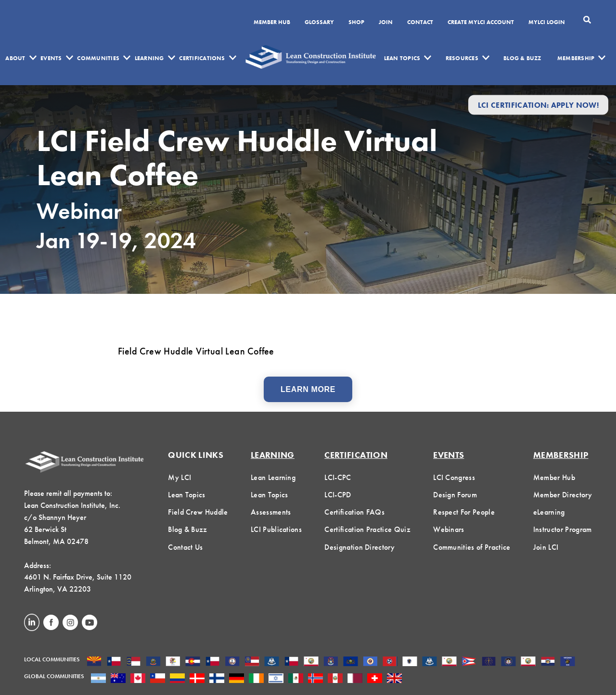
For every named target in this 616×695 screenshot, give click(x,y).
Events (51, 58)
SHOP (356, 23)
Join (386, 23)
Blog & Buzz (522, 58)
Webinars (449, 529)
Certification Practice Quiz (367, 529)
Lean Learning (273, 477)
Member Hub (272, 23)
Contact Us (185, 547)
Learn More (308, 389)
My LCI (180, 477)
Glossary (319, 23)
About (15, 58)
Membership (576, 58)
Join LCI (546, 547)
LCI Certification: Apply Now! (538, 105)
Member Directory (563, 495)
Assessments (271, 512)
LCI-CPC (338, 477)
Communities (98, 58)
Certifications (202, 58)
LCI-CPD (338, 495)
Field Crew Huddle (198, 512)
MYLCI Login (547, 23)
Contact (420, 23)
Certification (356, 455)
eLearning (549, 512)
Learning (149, 58)
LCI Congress (454, 477)
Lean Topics (402, 58)
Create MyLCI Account (481, 23)
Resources (462, 58)
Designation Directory (359, 547)
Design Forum (455, 495)
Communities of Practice (472, 547)
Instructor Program (563, 529)
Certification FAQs (354, 512)
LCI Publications (276, 529)
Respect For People (464, 512)
